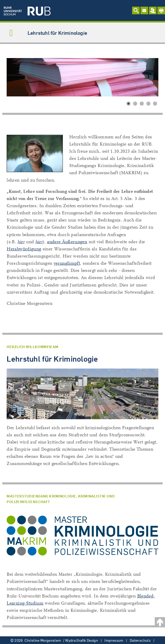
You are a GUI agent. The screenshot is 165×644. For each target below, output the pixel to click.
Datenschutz (140, 640)
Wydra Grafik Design (82, 640)
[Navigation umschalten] (11, 34)
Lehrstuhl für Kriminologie (57, 33)
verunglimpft (67, 263)
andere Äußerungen (67, 242)
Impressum (114, 640)
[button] (128, 104)
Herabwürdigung (24, 249)
